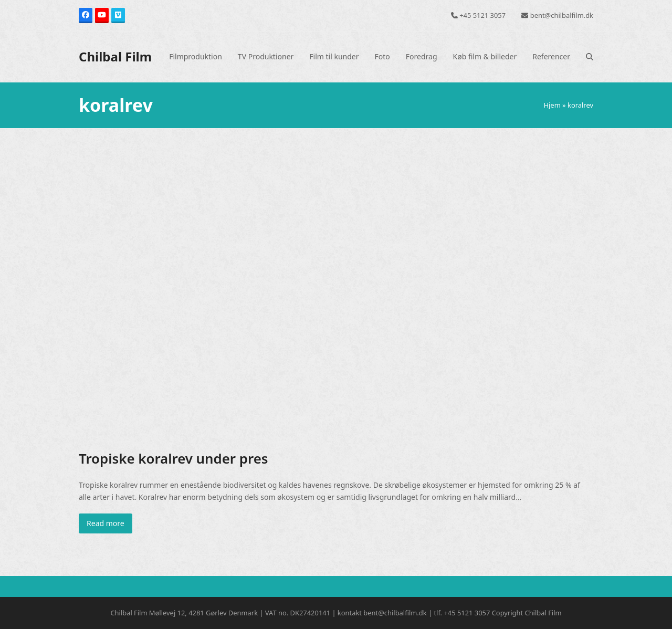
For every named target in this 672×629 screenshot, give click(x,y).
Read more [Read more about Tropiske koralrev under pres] (106, 523)
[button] (590, 57)
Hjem (552, 105)
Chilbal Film (115, 56)
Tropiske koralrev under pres (173, 458)
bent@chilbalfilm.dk (562, 15)
